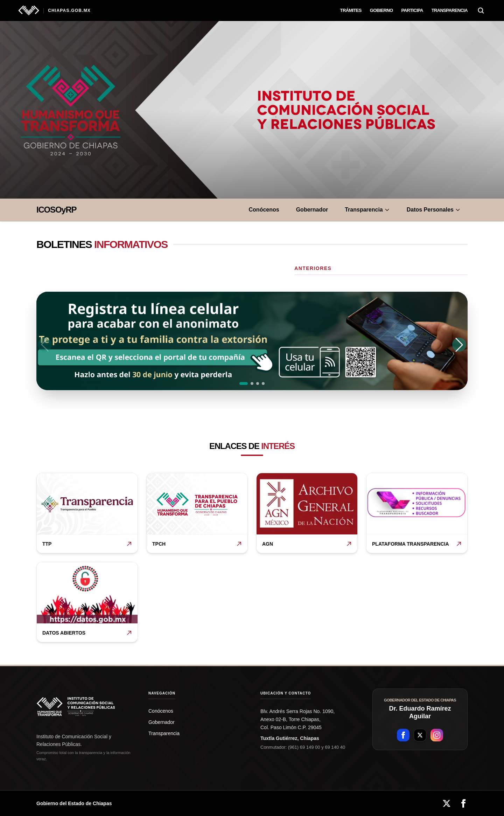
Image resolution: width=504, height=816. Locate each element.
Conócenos (264, 210)
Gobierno (381, 10)
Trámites (351, 10)
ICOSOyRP (56, 210)
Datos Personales (434, 210)
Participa (412, 10)
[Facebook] (463, 803)
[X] (447, 803)
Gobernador (312, 210)
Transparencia (450, 10)
